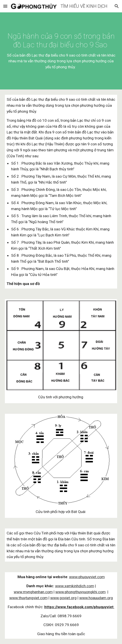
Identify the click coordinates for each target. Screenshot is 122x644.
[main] (61, 51)
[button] (5, 6)
